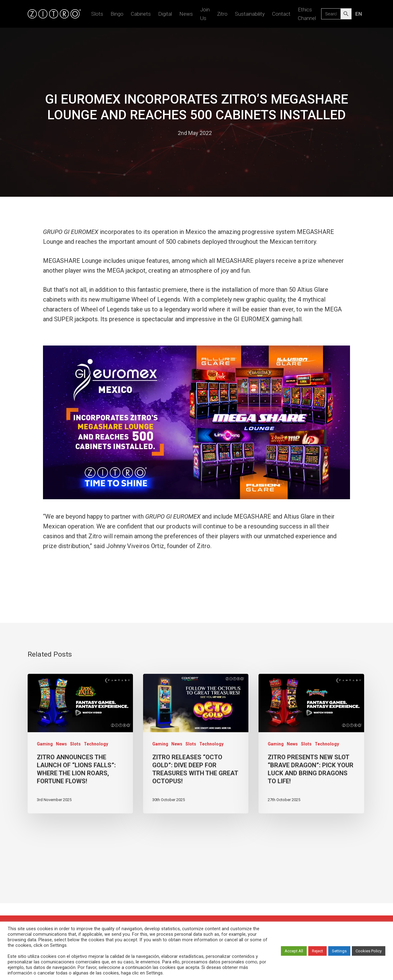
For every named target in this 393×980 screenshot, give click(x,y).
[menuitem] (358, 14)
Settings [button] (339, 951)
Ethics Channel (307, 14)
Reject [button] (317, 951)
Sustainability (250, 14)
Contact (281, 14)
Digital (165, 14)
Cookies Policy (369, 951)
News (186, 14)
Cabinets (141, 14)
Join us (205, 14)
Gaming (45, 744)
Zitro (222, 14)
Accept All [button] (294, 951)
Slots (97, 14)
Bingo (117, 14)
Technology (96, 744)
